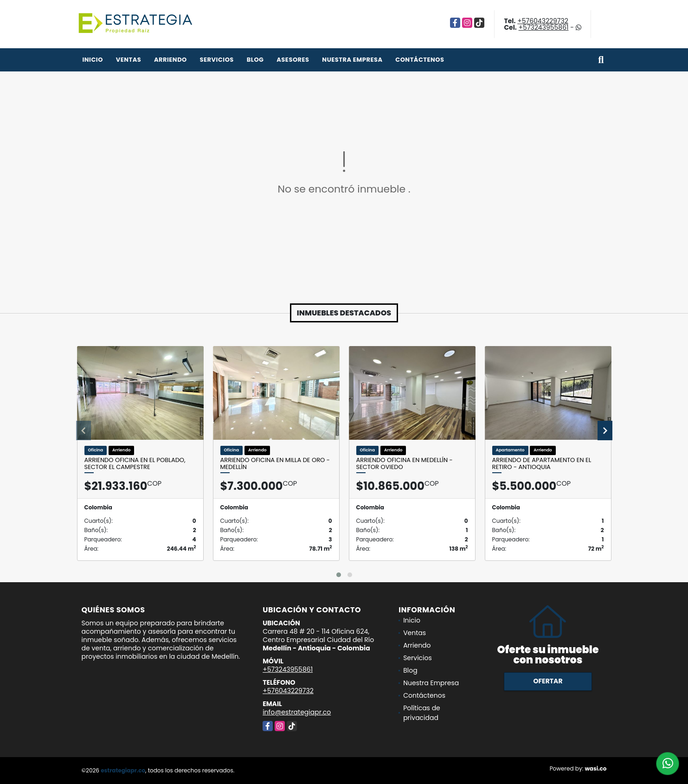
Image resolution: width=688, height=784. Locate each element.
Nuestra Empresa (352, 60)
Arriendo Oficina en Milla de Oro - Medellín (275, 464)
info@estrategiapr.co (297, 712)
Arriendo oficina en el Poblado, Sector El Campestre (135, 464)
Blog (255, 60)
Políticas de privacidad (422, 713)
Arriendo (170, 60)
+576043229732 (543, 21)
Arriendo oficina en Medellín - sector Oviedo (405, 464)
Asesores (293, 60)
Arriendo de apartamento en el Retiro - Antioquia (542, 464)
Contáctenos (420, 60)
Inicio (93, 60)
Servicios (217, 60)
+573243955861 (544, 27)
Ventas (129, 60)
